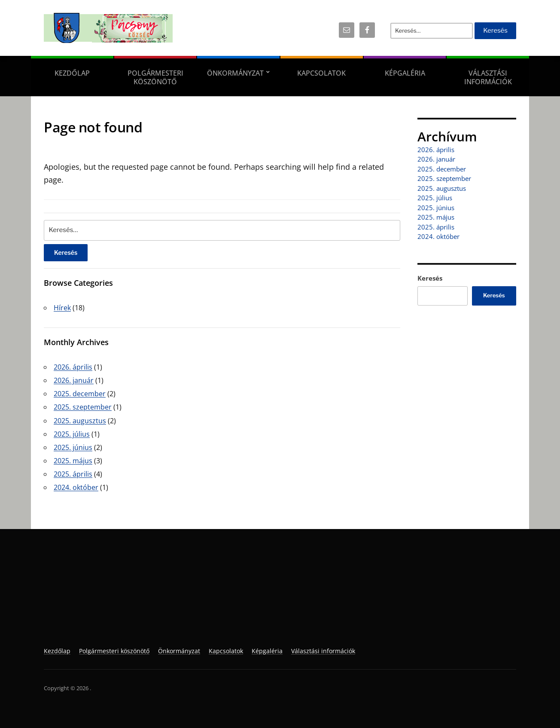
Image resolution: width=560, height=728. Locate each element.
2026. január (74, 380)
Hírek (62, 308)
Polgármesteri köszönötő (155, 77)
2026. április (73, 367)
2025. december (80, 394)
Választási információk (488, 77)
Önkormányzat (235, 73)
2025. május (73, 461)
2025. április (73, 474)
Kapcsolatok (321, 73)
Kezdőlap (72, 73)
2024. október (76, 487)
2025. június (73, 447)
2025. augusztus (80, 421)
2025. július (72, 434)
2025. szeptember (83, 407)
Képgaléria (405, 73)
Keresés (430, 278)
